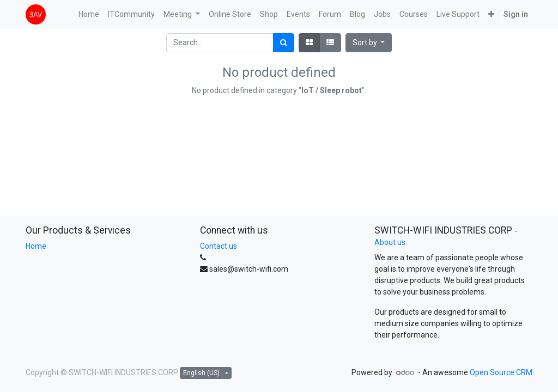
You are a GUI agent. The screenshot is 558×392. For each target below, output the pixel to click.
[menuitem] (89, 14)
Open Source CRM (501, 372)
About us (390, 242)
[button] (491, 14)
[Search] (284, 43)
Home (36, 246)
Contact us (219, 246)
